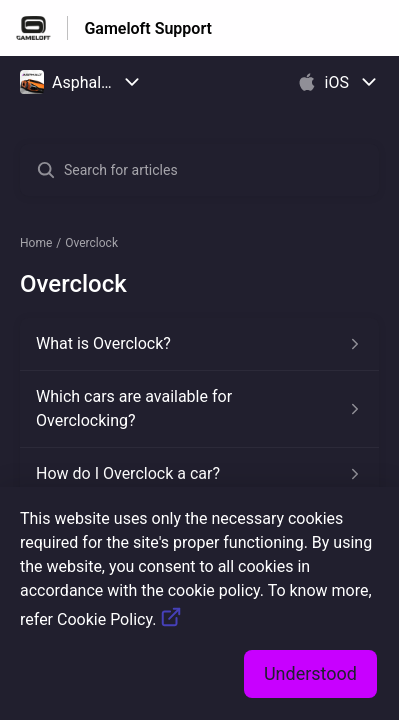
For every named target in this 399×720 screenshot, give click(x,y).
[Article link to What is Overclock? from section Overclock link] (199, 344)
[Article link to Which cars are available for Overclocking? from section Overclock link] (199, 409)
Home (36, 243)
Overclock (91, 243)
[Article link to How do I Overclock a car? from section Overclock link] (199, 474)
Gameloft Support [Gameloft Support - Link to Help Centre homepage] (148, 28)
